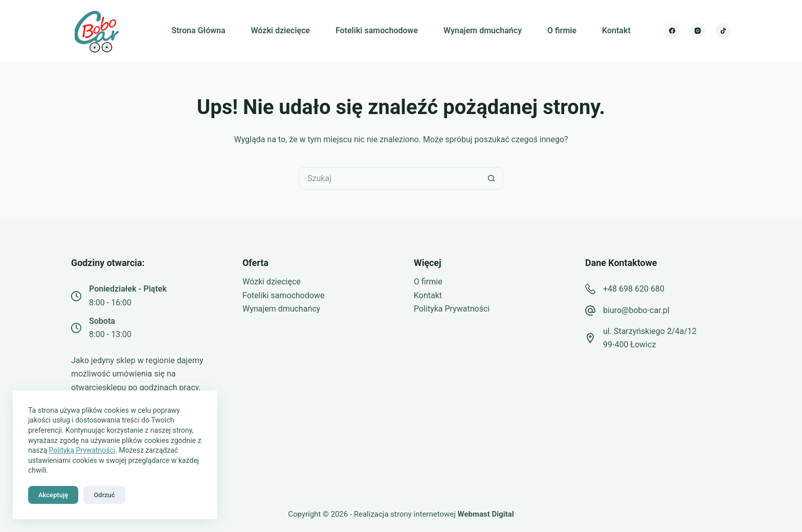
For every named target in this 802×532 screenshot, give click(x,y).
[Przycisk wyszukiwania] (492, 178)
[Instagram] (698, 31)
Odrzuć (104, 495)
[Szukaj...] (389, 178)
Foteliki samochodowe (377, 30)
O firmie (562, 30)
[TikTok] (723, 31)
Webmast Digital (486, 514)
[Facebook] (672, 31)
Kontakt (616, 30)
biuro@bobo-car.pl (636, 310)
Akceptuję (53, 495)
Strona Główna (198, 30)
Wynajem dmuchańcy (483, 30)
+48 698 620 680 (634, 289)
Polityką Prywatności (82, 450)
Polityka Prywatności (452, 309)
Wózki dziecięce (281, 30)
